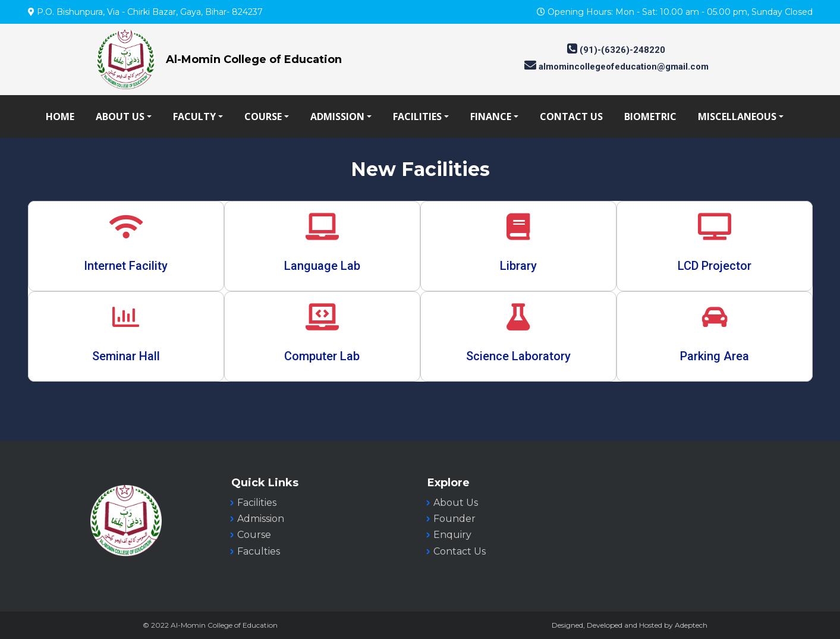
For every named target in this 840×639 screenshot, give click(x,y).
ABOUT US (120, 117)
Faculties (259, 551)
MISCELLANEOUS (737, 117)
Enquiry (452, 535)
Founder (454, 519)
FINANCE (491, 117)
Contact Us (460, 551)
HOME (60, 117)
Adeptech (691, 625)
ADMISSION (337, 117)
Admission (261, 519)
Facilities (257, 503)
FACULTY (194, 117)
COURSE (263, 117)
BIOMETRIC (650, 117)
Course (254, 535)
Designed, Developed (587, 625)
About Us (456, 503)
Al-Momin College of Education (254, 59)
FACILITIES (417, 117)
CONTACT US (571, 117)
